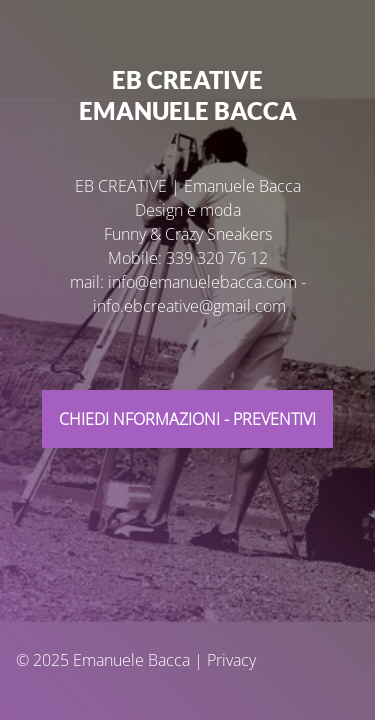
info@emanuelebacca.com (202, 282)
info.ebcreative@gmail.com (189, 306)
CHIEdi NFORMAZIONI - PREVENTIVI (187, 419)
